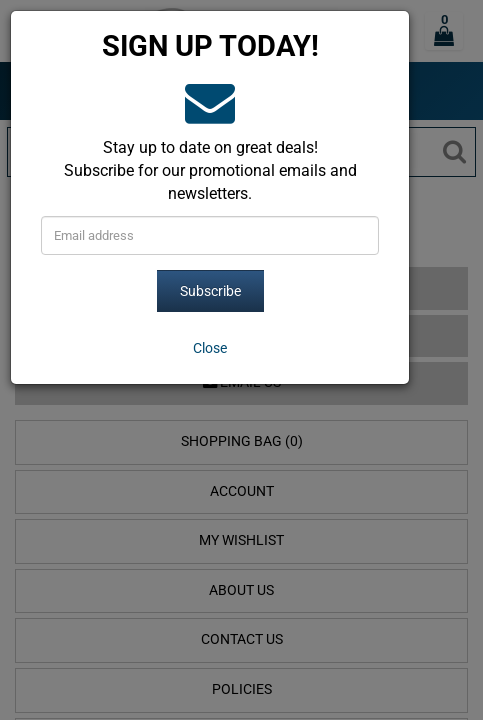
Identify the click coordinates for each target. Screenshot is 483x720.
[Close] (210, 348)
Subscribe (210, 291)
